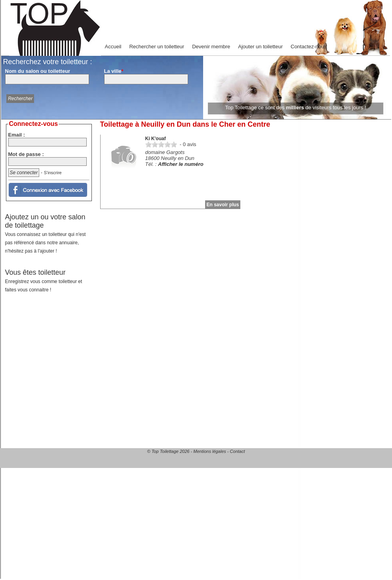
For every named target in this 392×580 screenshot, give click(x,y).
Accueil (113, 47)
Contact (238, 451)
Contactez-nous (309, 47)
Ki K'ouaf (156, 139)
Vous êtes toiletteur (44, 280)
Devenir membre (211, 47)
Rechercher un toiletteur (157, 47)
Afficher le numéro (181, 164)
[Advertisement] (50, 352)
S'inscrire (53, 173)
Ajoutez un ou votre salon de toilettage (46, 233)
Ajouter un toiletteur (260, 47)
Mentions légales (210, 451)
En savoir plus (223, 205)
